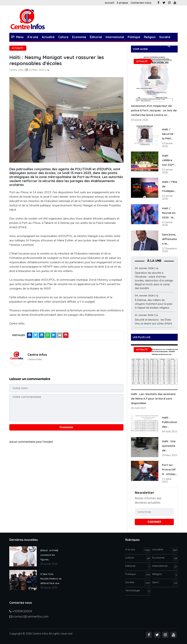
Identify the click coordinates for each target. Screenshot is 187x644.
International (115, 37)
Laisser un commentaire (30, 379)
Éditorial (96, 37)
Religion (150, 37)
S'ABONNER (154, 522)
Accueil (109, 3)
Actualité (48, 37)
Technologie (32, 46)
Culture (63, 37)
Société (165, 37)
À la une (33, 37)
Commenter (66, 427)
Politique (134, 37)
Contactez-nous (141, 3)
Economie (79, 37)
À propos (122, 3)
